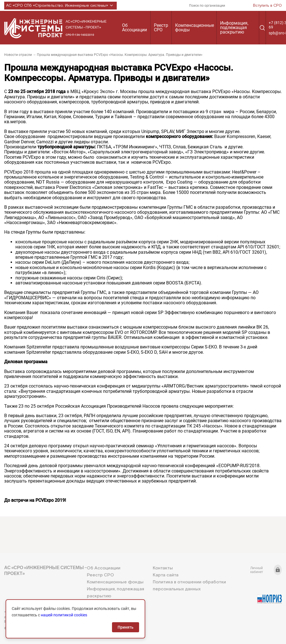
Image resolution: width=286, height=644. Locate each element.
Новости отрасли (18, 55)
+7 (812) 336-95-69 (29, 612)
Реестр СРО (161, 28)
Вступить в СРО (267, 6)
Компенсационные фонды (195, 28)
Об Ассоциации (134, 28)
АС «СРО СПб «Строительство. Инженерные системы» (60, 6)
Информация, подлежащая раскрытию (234, 28)
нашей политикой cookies (64, 615)
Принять (126, 627)
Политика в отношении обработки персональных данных (189, 586)
